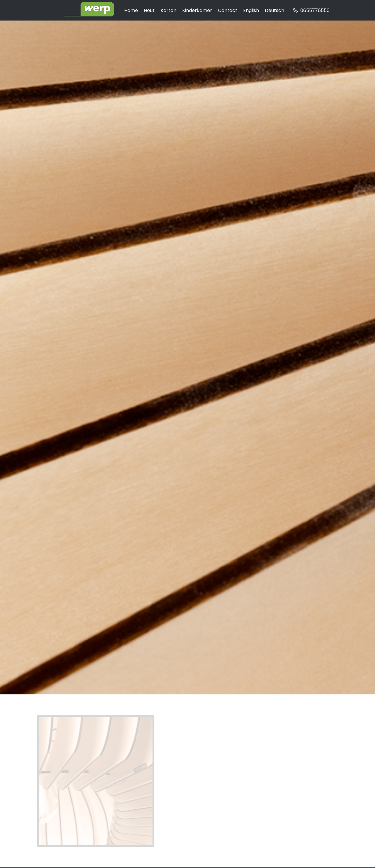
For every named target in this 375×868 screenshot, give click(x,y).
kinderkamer (197, 10)
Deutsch (275, 10)
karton (168, 10)
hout (149, 10)
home (131, 10)
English (251, 10)
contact (228, 10)
